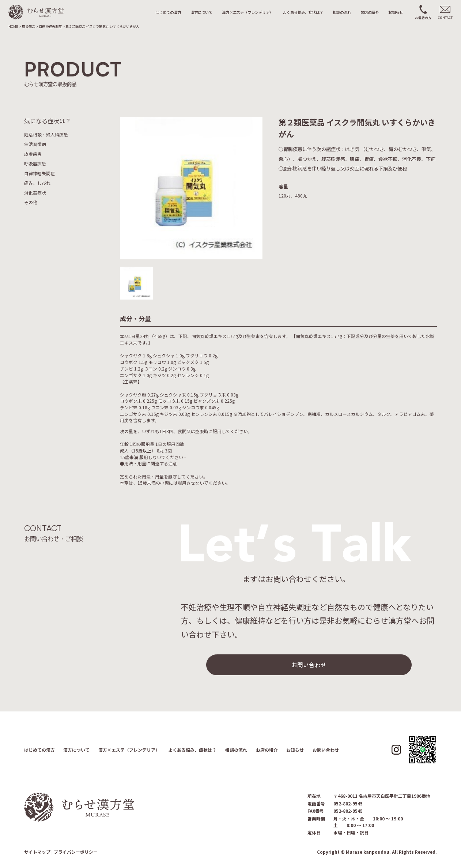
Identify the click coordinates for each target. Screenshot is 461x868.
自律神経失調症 (39, 173)
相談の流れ (342, 12)
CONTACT (445, 18)
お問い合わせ (309, 665)
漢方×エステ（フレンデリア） (247, 12)
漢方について (201, 12)
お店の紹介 (370, 12)
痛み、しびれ (37, 183)
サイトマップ (37, 852)
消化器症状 (35, 193)
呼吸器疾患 (35, 163)
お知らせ (396, 12)
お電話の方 (423, 18)
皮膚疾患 (33, 154)
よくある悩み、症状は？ (303, 12)
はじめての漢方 (168, 12)
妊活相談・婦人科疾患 (46, 134)
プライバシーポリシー (76, 852)
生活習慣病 (35, 144)
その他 (31, 202)
